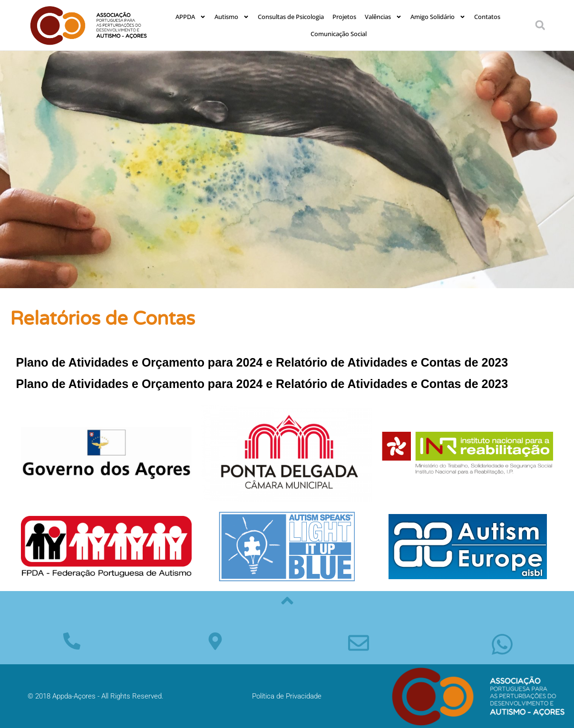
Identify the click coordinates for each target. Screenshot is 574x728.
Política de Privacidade (287, 696)
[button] (540, 25)
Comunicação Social (339, 34)
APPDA (191, 17)
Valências (383, 17)
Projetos (344, 17)
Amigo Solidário (438, 17)
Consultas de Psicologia (291, 17)
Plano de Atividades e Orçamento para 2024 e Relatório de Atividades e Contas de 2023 (262, 362)
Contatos (487, 17)
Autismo (232, 17)
